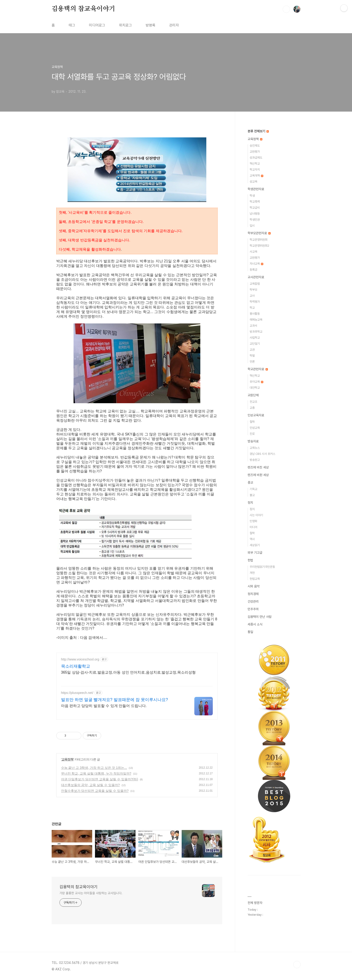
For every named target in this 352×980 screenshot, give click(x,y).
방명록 (151, 25)
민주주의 (253, 609)
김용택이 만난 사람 (260, 617)
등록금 (253, 270)
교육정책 (67, 759)
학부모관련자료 (259, 233)
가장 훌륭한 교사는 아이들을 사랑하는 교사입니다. (91, 893)
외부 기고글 (255, 553)
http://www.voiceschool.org (80, 659)
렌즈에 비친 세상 (258, 467)
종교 (250, 483)
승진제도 (255, 146)
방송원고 (255, 460)
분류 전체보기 (258, 131)
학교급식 (255, 208)
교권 (252, 350)
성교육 (253, 182)
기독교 (253, 489)
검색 (286, 9)
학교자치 (255, 170)
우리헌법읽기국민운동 (262, 567)
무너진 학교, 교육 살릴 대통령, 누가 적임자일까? (96, 773)
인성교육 (255, 428)
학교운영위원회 (259, 240)
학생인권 (255, 220)
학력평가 (255, 302)
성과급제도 (256, 158)
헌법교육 (255, 579)
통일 (250, 632)
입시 (252, 226)
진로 (252, 434)
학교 (252, 308)
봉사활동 (255, 314)
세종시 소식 (255, 624)
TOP (297, 965)
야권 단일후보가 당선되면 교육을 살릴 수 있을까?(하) (100, 779)
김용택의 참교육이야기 (83, 9)
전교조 (253, 402)
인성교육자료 (256, 415)
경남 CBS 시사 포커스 (262, 454)
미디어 (253, 527)
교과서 (253, 326)
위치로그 (125, 25)
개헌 (252, 573)
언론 (252, 362)
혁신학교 (255, 164)
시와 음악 (254, 586)
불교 (252, 495)
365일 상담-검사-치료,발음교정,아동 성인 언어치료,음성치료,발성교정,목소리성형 (129, 672)
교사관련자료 (256, 277)
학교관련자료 (258, 369)
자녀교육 (256, 264)
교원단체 (253, 395)
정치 (250, 503)
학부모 (253, 290)
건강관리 (253, 601)
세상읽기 (255, 545)
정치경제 (253, 594)
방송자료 (253, 441)
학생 (252, 196)
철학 (252, 422)
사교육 (253, 252)
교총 (252, 408)
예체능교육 (256, 320)
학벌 (252, 356)
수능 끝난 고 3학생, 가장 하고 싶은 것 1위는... (94, 768)
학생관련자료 (256, 189)
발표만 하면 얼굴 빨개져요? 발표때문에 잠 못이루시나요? (115, 700)
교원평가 (255, 152)
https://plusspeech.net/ (77, 693)
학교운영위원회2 (259, 246)
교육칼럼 (255, 284)
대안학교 (255, 388)
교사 (252, 296)
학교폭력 (255, 202)
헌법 (250, 560)
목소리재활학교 (76, 666)
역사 (252, 539)
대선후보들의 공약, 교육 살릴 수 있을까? (90, 785)
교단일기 (255, 344)
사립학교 (255, 338)
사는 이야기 (256, 515)
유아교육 (256, 382)
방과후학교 (256, 332)
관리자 (174, 25)
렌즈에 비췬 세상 (258, 475)
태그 (72, 25)
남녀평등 (255, 214)
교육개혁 (256, 176)
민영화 (253, 521)
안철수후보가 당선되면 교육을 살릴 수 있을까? (95, 791)
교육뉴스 (255, 448)
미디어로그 (97, 25)
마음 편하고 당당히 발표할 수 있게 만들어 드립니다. (104, 706)
